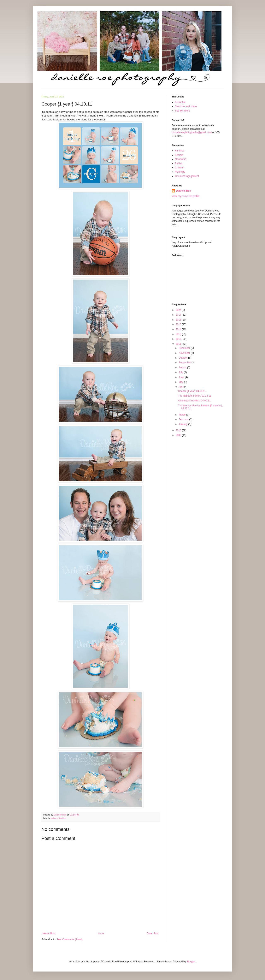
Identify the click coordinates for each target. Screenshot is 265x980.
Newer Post (49, 933)
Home (101, 933)
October (183, 358)
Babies (179, 163)
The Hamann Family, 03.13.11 (195, 396)
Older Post (152, 933)
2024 (179, 310)
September (185, 363)
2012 (179, 339)
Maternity (180, 172)
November (185, 353)
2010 (179, 430)
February (184, 419)
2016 (179, 320)
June (182, 377)
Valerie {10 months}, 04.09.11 (194, 401)
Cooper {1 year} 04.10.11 (192, 391)
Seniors (179, 155)
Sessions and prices (186, 106)
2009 (179, 435)
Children (180, 168)
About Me (180, 102)
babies (54, 818)
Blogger (191, 962)
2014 (179, 329)
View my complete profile (186, 196)
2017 (179, 315)
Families (180, 151)
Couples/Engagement (187, 176)
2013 (179, 334)
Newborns (181, 159)
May (181, 382)
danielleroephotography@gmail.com (192, 132)
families (63, 818)
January (183, 424)
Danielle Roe (183, 191)
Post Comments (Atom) (69, 939)
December (185, 348)
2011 (179, 344)
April (181, 387)
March (182, 415)
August (183, 367)
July (181, 372)
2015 (179, 324)
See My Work (182, 111)
